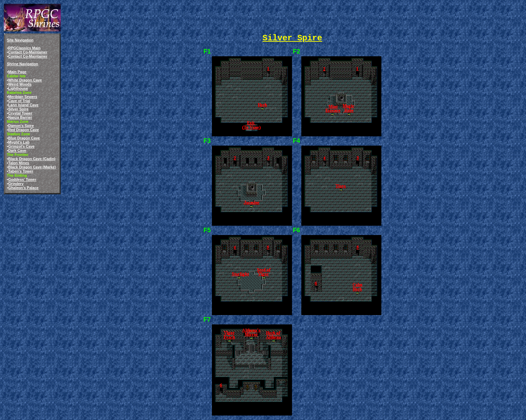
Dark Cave (17, 150)
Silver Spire (18, 109)
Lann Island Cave (23, 105)
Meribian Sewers (23, 97)
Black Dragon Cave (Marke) (32, 167)
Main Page (17, 72)
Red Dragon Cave (24, 130)
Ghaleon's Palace (23, 188)
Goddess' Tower (22, 179)
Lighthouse (18, 88)
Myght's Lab (19, 142)
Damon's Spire (21, 126)
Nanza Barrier (20, 117)
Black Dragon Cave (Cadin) (32, 159)
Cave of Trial (19, 101)
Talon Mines (19, 163)
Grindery (16, 184)
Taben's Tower (21, 171)
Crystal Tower (20, 113)
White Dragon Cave (25, 80)
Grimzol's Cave (22, 146)
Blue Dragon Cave (24, 138)
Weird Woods (20, 84)
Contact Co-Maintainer (28, 52)
